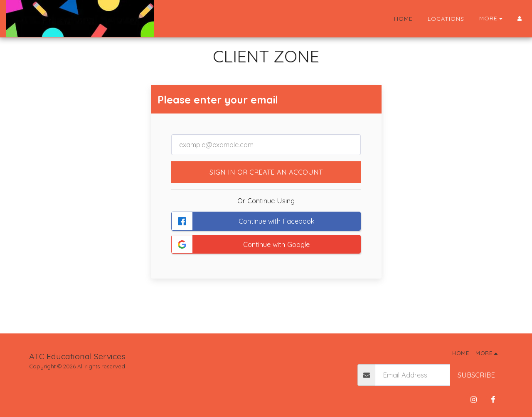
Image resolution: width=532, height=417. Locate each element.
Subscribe (476, 375)
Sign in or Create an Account (266, 172)
